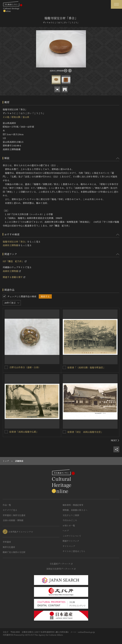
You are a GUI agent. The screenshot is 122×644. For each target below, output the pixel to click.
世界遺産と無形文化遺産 (14, 515)
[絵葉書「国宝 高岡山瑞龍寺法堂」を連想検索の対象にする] (64, 432)
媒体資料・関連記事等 (73, 505)
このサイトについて (72, 536)
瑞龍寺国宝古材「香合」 (15, 242)
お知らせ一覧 (69, 526)
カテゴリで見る (10, 510)
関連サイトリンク (71, 541)
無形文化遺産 (9, 547)
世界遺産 (7, 542)
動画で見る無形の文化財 (14, 552)
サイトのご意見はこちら (74, 551)
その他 (6, 117)
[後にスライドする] (115, 440)
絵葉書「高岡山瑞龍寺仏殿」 (24, 432)
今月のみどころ (70, 520)
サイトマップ (69, 546)
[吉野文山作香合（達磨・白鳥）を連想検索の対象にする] (6, 367)
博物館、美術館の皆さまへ (75, 510)
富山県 (26, 117)
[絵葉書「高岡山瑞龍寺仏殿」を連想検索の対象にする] (6, 432)
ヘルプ (66, 531)
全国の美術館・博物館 (13, 520)
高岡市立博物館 (10, 245)
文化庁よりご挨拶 (71, 515)
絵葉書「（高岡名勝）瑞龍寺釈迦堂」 (86, 367)
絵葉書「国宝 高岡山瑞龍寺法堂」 (85, 432)
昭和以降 (16, 117)
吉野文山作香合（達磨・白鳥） (25, 367)
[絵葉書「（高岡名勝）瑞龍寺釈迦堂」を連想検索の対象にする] (64, 367)
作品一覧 (7, 505)
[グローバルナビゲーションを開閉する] (116, 4)
